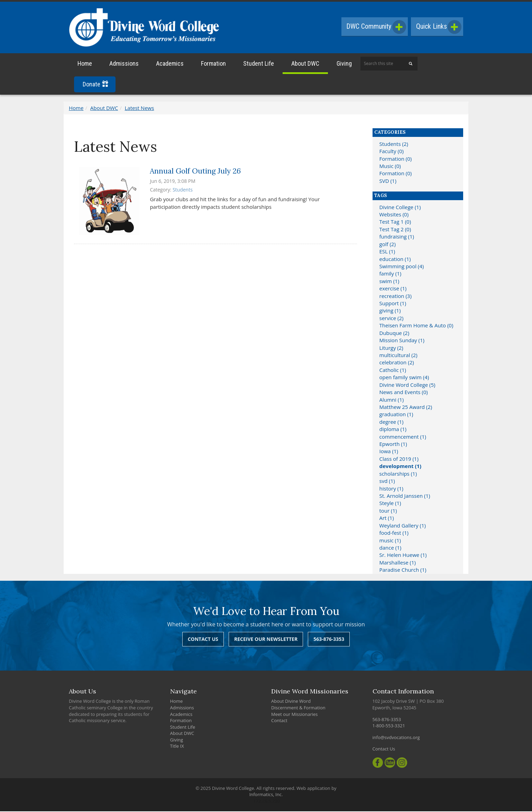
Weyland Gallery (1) (403, 526)
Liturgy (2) (391, 348)
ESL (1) (387, 252)
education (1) (395, 260)
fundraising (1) (397, 237)
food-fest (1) (394, 534)
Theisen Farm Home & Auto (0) (416, 326)
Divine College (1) (400, 208)
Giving (344, 64)
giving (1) (390, 311)
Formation (213, 64)
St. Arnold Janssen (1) (405, 497)
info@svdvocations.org (396, 738)
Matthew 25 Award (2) (406, 408)
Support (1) (393, 304)
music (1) (390, 541)
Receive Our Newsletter (266, 640)
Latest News (140, 109)
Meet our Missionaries (295, 715)
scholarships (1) (398, 475)
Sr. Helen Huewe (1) (403, 556)
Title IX (177, 747)
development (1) (401, 467)
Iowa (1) (389, 452)
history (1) (391, 489)
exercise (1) (393, 289)
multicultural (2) (398, 356)
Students (183, 191)
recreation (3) (396, 297)
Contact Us (203, 640)
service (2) (392, 319)
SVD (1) (388, 182)
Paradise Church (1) (403, 571)
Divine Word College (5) (407, 386)
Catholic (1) (393, 371)
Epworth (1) (393, 445)
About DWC (305, 64)
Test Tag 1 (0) (395, 223)
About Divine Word (291, 702)
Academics (170, 64)
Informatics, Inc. (266, 795)
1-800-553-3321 (389, 727)
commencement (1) (403, 437)
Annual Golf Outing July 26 (195, 172)
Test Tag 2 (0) (395, 230)
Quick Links (438, 27)
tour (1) (388, 512)
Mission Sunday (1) (402, 341)
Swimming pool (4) (402, 267)
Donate (95, 85)
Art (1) (387, 519)
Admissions (124, 64)
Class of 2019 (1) (399, 460)
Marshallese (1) (398, 563)
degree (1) (392, 423)
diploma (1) (393, 430)
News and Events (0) (404, 393)
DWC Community (374, 27)
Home (85, 64)
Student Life (259, 64)
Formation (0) (396, 159)
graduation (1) (396, 415)
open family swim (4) (404, 378)
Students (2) (394, 145)
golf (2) (388, 245)
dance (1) (391, 549)
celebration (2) (397, 363)
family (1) (391, 274)
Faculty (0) (392, 152)
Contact (279, 721)
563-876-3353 (329, 640)
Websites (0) (394, 215)
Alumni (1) (392, 400)
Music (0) (390, 167)
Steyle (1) (390, 504)
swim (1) (389, 282)
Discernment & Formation (298, 709)
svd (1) (387, 482)
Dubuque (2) (395, 334)
